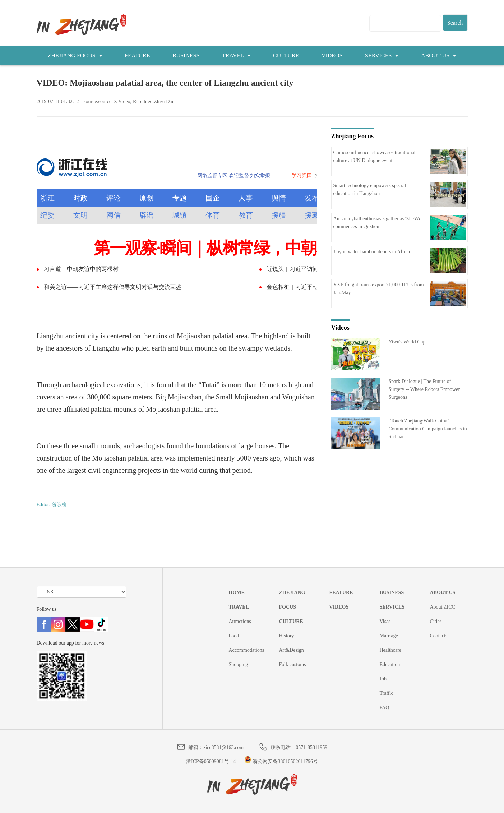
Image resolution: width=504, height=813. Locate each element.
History (287, 636)
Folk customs (293, 664)
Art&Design (292, 650)
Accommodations (247, 650)
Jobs (384, 679)
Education (390, 664)
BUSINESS (186, 56)
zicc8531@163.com (223, 747)
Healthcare (391, 650)
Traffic (387, 693)
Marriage (389, 636)
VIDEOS (332, 56)
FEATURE (137, 56)
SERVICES (382, 56)
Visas (385, 621)
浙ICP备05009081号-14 (211, 761)
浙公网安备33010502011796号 (281, 761)
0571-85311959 (311, 747)
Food (234, 636)
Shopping (239, 664)
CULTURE (286, 56)
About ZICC (443, 607)
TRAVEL (236, 56)
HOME (237, 593)
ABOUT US (439, 56)
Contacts (439, 636)
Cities (436, 621)
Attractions (240, 621)
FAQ (385, 708)
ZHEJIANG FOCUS (75, 56)
